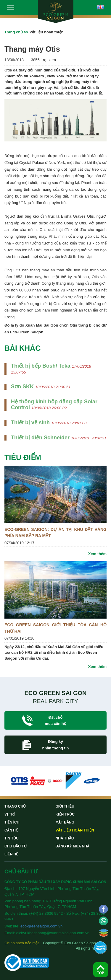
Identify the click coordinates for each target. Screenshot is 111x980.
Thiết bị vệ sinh (31, 423)
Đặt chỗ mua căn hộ (55, 720)
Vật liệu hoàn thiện (75, 830)
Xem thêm (97, 554)
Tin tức (12, 838)
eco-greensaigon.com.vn (41, 926)
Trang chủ (14, 32)
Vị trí (10, 814)
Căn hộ (11, 830)
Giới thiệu (65, 806)
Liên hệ (11, 854)
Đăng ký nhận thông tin (55, 745)
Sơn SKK (23, 387)
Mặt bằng (65, 822)
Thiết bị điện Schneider (41, 438)
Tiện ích (12, 822)
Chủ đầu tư (16, 846)
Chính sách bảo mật (22, 943)
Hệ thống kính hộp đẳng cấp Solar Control (54, 405)
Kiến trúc (65, 814)
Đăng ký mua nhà (73, 846)
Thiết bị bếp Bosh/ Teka (41, 366)
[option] (19, 781)
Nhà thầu (65, 838)
